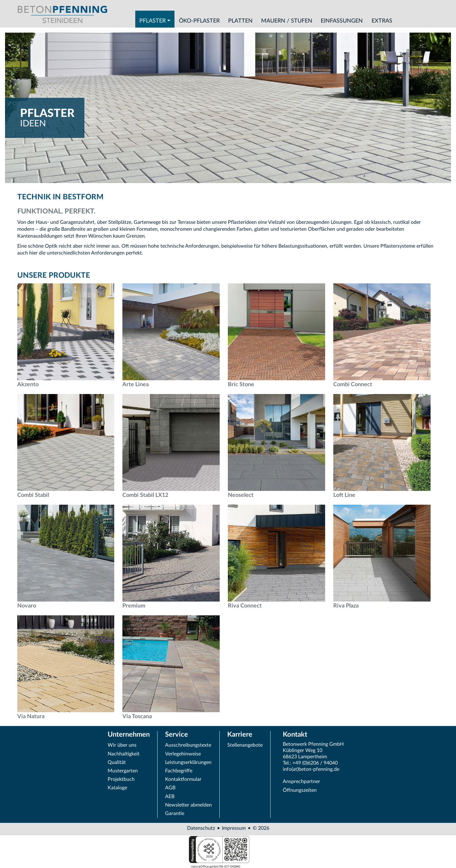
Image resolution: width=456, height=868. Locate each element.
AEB (170, 797)
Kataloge (117, 788)
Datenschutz (201, 828)
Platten (240, 21)
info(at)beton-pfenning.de (311, 769)
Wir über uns (122, 745)
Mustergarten (123, 771)
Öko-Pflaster (199, 21)
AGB (170, 788)
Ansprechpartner (301, 781)
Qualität (117, 762)
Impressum (234, 828)
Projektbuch (121, 779)
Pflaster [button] (153, 21)
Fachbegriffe (179, 771)
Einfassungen (342, 21)
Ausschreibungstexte (188, 745)
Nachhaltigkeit (124, 754)
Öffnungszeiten (300, 790)
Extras (382, 21)
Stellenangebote (245, 745)
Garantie (175, 813)
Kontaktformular (183, 779)
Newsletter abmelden (188, 805)
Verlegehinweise (183, 754)
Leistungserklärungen (188, 762)
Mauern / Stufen (287, 21)
